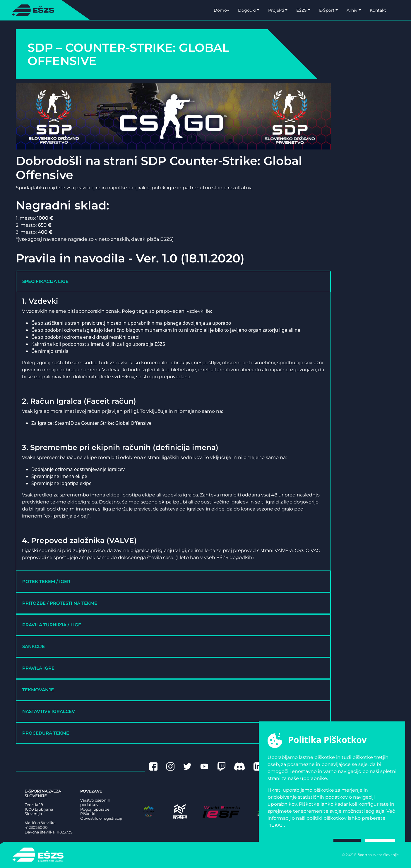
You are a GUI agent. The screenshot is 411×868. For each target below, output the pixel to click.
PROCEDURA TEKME (46, 733)
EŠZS (302, 10)
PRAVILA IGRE (38, 668)
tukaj (276, 825)
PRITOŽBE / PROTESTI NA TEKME (60, 603)
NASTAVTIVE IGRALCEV (49, 711)
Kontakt (378, 10)
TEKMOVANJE (38, 690)
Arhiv (352, 10)
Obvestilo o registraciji (101, 818)
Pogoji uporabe (95, 809)
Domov (221, 10)
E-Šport (327, 10)
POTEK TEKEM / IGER (46, 581)
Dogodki (247, 10)
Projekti (276, 10)
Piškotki (88, 814)
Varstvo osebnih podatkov (95, 803)
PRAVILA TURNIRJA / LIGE (52, 625)
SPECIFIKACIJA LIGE (45, 281)
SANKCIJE (34, 646)
